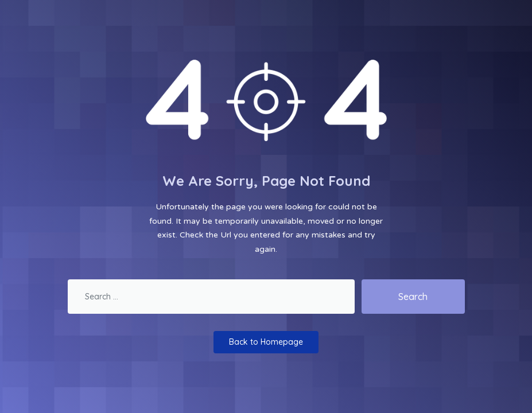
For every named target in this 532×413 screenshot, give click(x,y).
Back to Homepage (266, 342)
